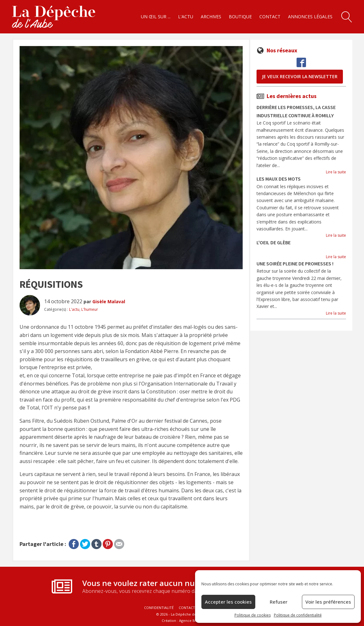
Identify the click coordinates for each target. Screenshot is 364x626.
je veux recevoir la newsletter (300, 76)
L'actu (186, 17)
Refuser (279, 602)
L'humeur (90, 309)
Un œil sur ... (156, 17)
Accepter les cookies (228, 602)
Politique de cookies (253, 615)
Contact (270, 17)
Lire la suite (336, 172)
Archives (211, 17)
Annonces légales (310, 17)
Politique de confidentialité (298, 615)
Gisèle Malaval (109, 301)
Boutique (240, 17)
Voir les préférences (328, 602)
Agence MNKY (191, 620)
